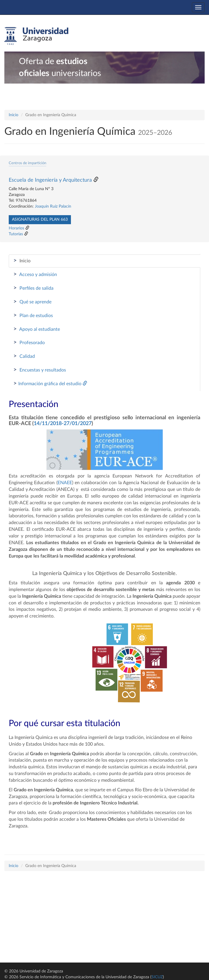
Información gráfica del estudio (50, 383)
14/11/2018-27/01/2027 (63, 424)
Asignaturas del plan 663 (40, 220)
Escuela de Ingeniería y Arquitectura (50, 180)
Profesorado (29, 342)
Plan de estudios (33, 315)
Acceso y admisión (35, 274)
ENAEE (65, 483)
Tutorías (16, 234)
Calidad (24, 356)
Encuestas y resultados (40, 370)
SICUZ (157, 977)
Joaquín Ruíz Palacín (53, 206)
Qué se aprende (32, 302)
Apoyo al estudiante (37, 329)
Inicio (14, 115)
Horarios (16, 228)
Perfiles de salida (33, 288)
